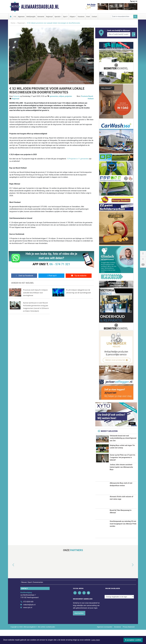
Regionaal (49, 17)
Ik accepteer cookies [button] (133, 640)
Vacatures (81, 17)
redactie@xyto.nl (29, 619)
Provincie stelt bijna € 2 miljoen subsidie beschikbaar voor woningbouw (35, 293)
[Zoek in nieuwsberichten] (122, 17)
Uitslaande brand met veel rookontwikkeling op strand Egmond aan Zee (123, 438)
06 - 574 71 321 (60, 264)
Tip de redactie (79, 276)
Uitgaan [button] (72, 17)
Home (13, 23)
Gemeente (41, 17)
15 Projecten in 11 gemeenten (78, 159)
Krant (88, 17)
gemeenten (54, 96)
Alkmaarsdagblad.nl (40, 7)
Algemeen (21, 17)
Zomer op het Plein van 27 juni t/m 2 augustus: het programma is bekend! (122, 465)
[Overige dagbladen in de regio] (119, 611)
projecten (68, 96)
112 (15, 17)
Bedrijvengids (31, 17)
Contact (94, 17)
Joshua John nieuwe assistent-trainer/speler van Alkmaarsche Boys (121, 481)
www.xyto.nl (28, 622)
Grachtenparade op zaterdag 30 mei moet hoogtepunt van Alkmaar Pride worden (123, 538)
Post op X (51, 276)
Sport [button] (65, 17)
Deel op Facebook (24, 276)
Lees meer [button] (96, 640)
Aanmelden (79, 627)
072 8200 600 (28, 616)
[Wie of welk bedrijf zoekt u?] (119, 34)
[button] (11, 579)
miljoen (62, 96)
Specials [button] (57, 17)
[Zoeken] (135, 17)
